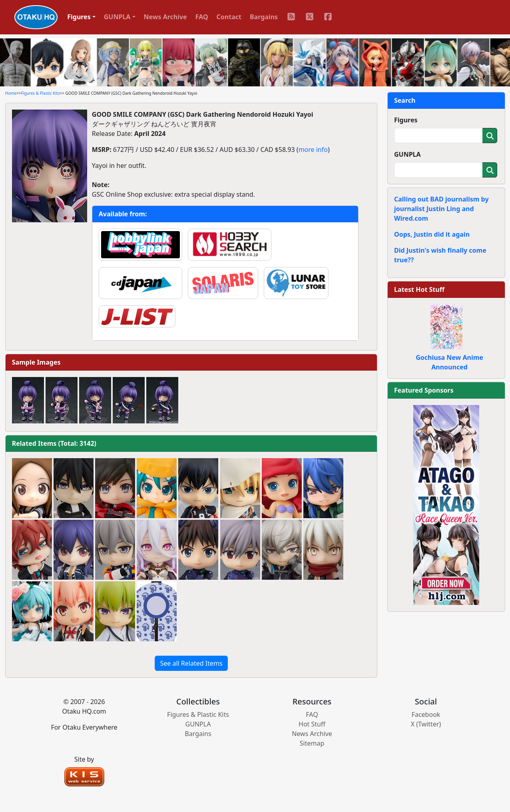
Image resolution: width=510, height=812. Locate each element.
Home (11, 93)
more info (313, 150)
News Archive (165, 17)
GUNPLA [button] (117, 17)
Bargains (264, 17)
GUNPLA (407, 154)
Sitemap (312, 743)
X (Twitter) (426, 724)
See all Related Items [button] (191, 663)
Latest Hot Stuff (419, 289)
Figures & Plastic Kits (41, 93)
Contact (229, 17)
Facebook (426, 714)
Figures (406, 120)
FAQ (202, 17)
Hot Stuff (312, 724)
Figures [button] (79, 17)
